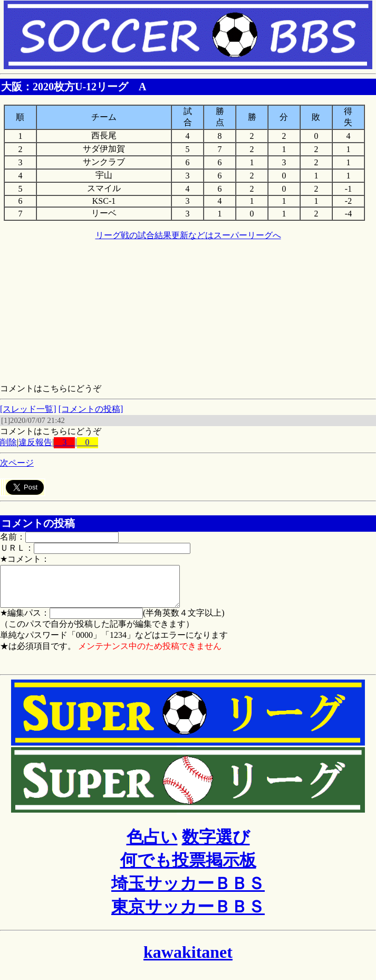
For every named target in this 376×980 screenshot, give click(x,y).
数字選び (216, 845)
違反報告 (35, 442)
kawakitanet (188, 960)
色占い (152, 845)
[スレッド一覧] (28, 409)
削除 (8, 442)
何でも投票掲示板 (188, 868)
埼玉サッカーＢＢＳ (188, 891)
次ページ (17, 463)
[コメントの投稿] (91, 409)
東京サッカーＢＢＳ (188, 915)
